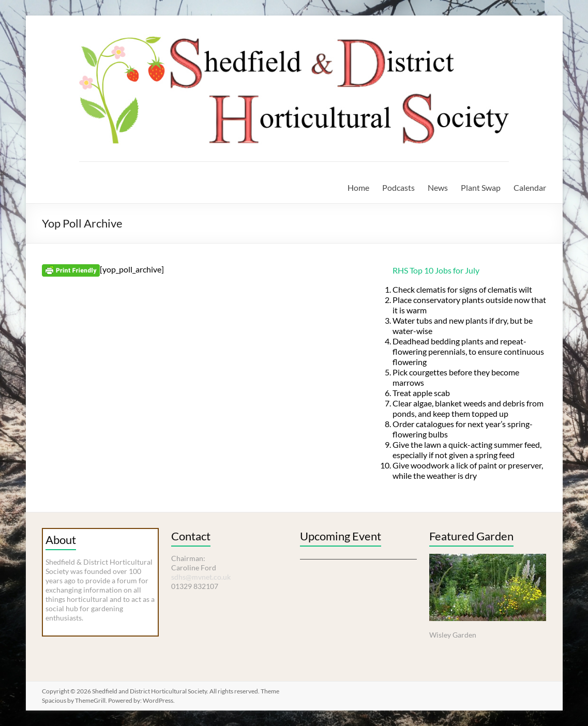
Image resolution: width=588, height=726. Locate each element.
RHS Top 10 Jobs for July (436, 270)
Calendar (530, 187)
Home (358, 187)
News (438, 187)
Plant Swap (481, 187)
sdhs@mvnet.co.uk (201, 577)
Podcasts (398, 187)
